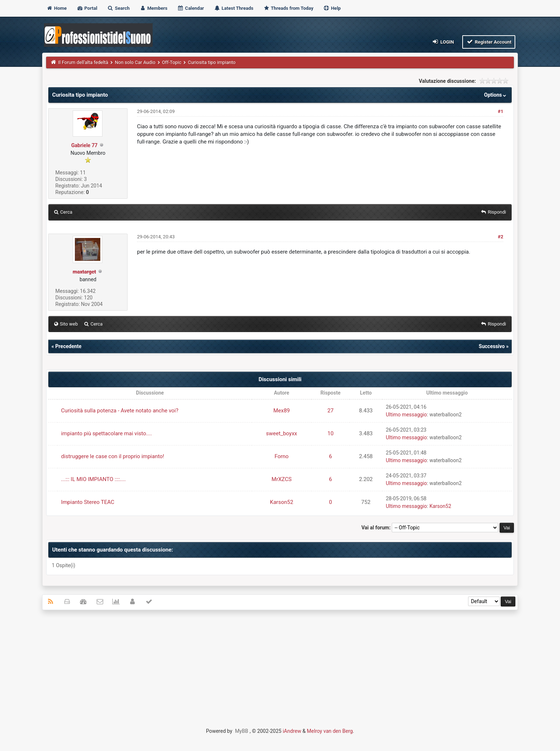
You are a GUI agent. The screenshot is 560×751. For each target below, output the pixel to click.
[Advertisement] (280, 668)
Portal (87, 8)
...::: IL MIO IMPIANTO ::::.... (93, 479)
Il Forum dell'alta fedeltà (83, 62)
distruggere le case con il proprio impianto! (113, 456)
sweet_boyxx (281, 433)
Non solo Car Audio (135, 62)
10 (331, 433)
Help (332, 8)
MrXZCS (281, 479)
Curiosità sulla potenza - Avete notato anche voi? (120, 411)
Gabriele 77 (84, 145)
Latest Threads (234, 8)
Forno (282, 456)
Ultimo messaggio (406, 415)
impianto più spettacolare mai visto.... (106, 433)
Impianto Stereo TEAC (88, 502)
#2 (501, 237)
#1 (501, 111)
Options (496, 95)
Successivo (492, 346)
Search (118, 8)
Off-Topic (172, 62)
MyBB (242, 731)
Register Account (489, 42)
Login (443, 42)
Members (154, 8)
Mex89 (281, 411)
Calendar (191, 8)
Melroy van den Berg (330, 731)
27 (331, 411)
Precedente (68, 346)
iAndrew (292, 731)
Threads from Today (288, 8)
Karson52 (282, 502)
